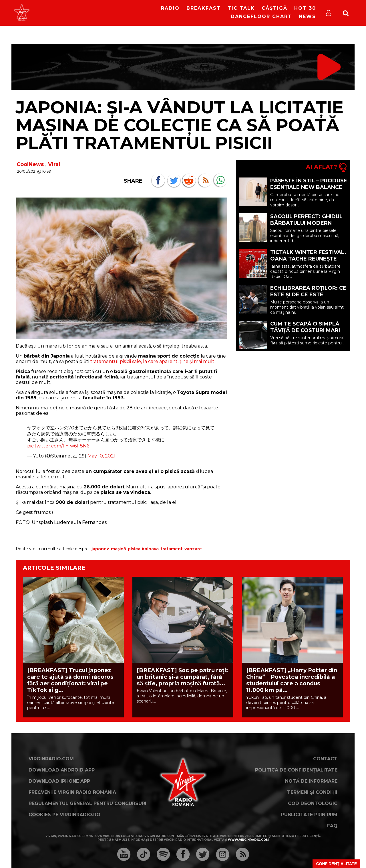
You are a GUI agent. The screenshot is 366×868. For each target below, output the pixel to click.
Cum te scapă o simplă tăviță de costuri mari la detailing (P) (305, 330)
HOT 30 (305, 8)
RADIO (170, 8)
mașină (119, 549)
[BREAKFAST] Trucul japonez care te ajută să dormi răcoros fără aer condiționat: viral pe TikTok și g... (70, 680)
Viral (54, 164)
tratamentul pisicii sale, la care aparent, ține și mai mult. (153, 361)
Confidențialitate (336, 864)
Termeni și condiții (312, 792)
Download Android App (62, 770)
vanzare (193, 549)
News (307, 16)
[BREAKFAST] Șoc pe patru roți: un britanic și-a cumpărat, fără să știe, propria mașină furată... (182, 677)
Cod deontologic (313, 803)
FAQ (332, 826)
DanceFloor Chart (261, 16)
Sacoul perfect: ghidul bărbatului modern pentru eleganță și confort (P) (306, 226)
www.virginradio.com (248, 840)
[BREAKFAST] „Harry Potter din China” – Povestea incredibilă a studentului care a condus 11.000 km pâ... (292, 680)
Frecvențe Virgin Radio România (72, 792)
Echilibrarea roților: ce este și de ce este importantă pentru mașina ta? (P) (308, 298)
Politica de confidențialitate (296, 770)
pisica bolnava (143, 549)
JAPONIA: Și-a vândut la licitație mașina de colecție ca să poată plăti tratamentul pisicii (180, 125)
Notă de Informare (311, 781)
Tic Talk (241, 8)
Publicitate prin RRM (309, 815)
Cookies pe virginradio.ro (64, 815)
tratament (172, 549)
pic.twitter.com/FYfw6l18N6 (58, 446)
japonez (100, 549)
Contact (325, 759)
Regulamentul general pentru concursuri (87, 803)
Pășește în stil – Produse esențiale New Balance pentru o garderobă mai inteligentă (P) (309, 191)
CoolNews (30, 164)
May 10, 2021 (102, 456)
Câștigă (274, 8)
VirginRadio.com (51, 759)
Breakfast (204, 8)
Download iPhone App (59, 781)
